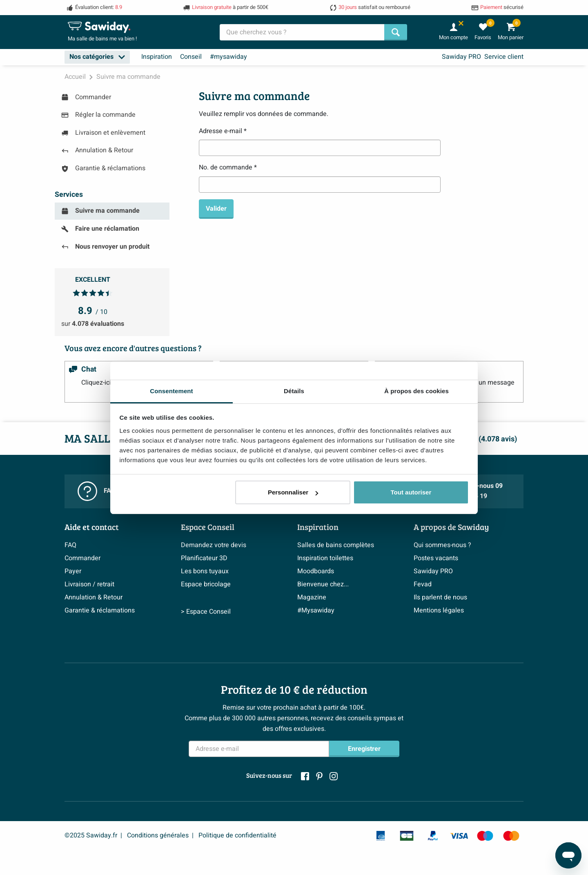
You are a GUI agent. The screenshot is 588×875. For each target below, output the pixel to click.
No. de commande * (228, 167)
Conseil (191, 57)
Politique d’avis (87, 623)
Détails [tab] (294, 391)
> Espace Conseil (206, 643)
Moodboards (316, 571)
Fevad (423, 584)
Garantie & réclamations (100, 610)
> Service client (87, 643)
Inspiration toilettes (325, 558)
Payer (73, 571)
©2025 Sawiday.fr (91, 835)
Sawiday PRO (461, 57)
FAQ (70, 545)
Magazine (312, 597)
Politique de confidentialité (237, 835)
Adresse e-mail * (223, 131)
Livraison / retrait (89, 584)
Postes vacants (436, 558)
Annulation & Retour (94, 597)
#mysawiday (228, 57)
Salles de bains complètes (336, 545)
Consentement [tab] (171, 391)
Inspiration (157, 57)
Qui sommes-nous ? (442, 545)
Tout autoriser (411, 492)
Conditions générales (158, 835)
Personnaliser (293, 492)
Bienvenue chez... (323, 584)
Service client (504, 57)
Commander (82, 558)
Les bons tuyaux (205, 571)
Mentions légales (439, 610)
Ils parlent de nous (440, 597)
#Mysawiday (316, 610)
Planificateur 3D (204, 558)
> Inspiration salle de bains (336, 643)
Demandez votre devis (214, 545)
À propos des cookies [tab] (416, 391)
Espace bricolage (206, 584)
